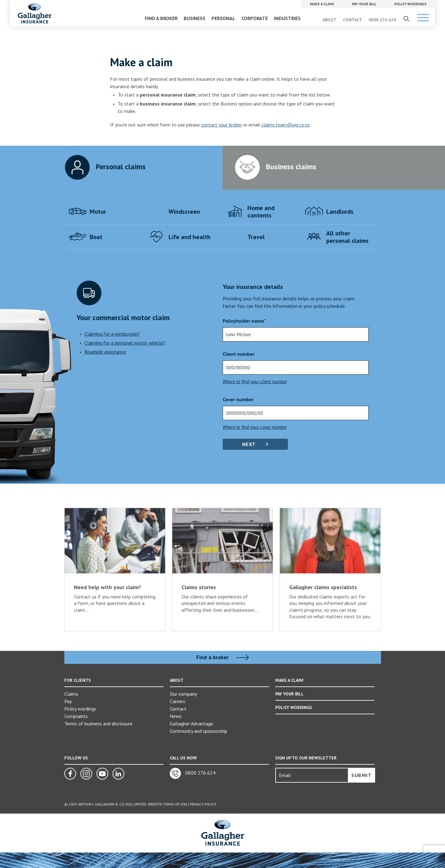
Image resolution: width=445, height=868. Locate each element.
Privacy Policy (203, 804)
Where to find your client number (255, 381)
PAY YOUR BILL (289, 694)
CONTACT (353, 20)
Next (249, 444)
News (176, 716)
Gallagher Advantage (191, 724)
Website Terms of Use (167, 804)
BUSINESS (195, 18)
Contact (178, 709)
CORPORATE (255, 18)
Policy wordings (80, 709)
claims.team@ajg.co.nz (286, 125)
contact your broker (221, 125)
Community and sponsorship (199, 731)
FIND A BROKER (161, 18)
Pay (68, 701)
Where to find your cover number (255, 427)
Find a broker (223, 657)
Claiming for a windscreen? (112, 334)
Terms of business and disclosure (98, 724)
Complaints (76, 716)
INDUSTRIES (287, 18)
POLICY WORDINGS (294, 707)
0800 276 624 (382, 20)
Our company (183, 694)
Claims (71, 694)
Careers (178, 701)
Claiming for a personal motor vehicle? (125, 343)
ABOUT (329, 20)
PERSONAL (223, 18)
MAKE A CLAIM (289, 680)
